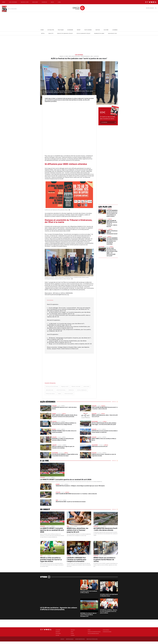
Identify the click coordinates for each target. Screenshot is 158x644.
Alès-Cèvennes (13, 2)
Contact (62, 639)
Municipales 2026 (112, 33)
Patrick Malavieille (50, 394)
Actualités (51, 30)
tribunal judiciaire (76, 387)
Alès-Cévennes (79, 55)
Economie (70, 30)
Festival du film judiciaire (52, 387)
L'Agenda (115, 30)
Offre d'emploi (106, 630)
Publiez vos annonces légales (65, 33)
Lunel (59, 2)
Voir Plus (114, 402)
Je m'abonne (104, 122)
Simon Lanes (86, 387)
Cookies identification (80, 639)
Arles (52, 2)
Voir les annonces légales (83, 33)
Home (42, 30)
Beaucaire (35, 2)
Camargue (44, 2)
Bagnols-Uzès (25, 2)
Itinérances (71, 390)
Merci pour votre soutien (92, 639)
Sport (79, 30)
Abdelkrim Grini (50, 390)
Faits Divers (88, 30)
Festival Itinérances (82, 390)
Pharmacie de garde (99, 33)
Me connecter (151, 8)
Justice (98, 30)
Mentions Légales (70, 639)
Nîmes (4, 2)
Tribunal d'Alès (65, 387)
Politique (61, 30)
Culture (106, 30)
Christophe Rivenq (61, 390)
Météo (43, 33)
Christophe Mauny (69, 394)
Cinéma (59, 394)
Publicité (51, 33)
